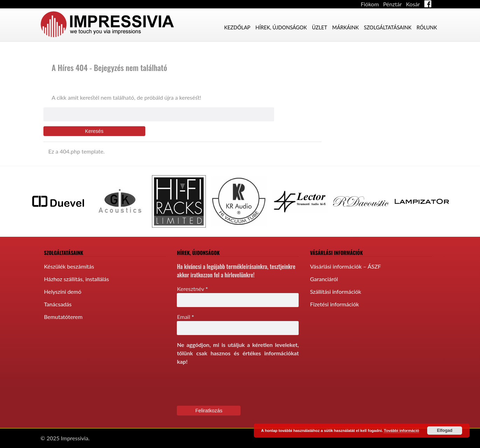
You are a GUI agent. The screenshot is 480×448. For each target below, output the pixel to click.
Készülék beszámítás (69, 266)
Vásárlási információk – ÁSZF (345, 266)
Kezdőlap (237, 27)
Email (185, 317)
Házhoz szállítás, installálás (77, 279)
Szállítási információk (335, 291)
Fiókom (370, 4)
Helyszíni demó (63, 291)
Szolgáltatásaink (388, 27)
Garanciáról (324, 279)
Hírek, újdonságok (281, 27)
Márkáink (346, 27)
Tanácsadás (58, 304)
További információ (401, 431)
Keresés (94, 131)
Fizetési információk (334, 304)
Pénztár (392, 4)
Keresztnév (192, 289)
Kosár (413, 4)
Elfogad (445, 431)
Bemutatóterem (63, 317)
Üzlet (319, 27)
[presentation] (230, 385)
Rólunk (427, 27)
